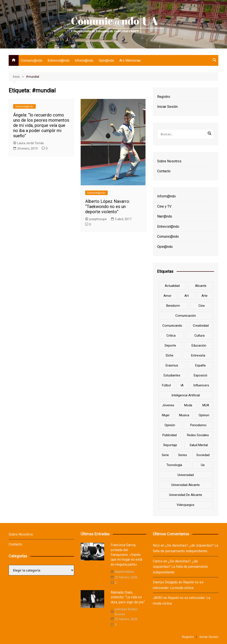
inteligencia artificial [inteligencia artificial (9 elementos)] (186, 395)
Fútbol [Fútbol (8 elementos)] (166, 385)
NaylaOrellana (122, 572)
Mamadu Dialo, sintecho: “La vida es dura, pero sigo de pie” (128, 597)
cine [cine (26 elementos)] (202, 306)
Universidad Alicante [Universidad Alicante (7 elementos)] (185, 485)
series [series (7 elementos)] (183, 455)
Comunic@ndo (32, 61)
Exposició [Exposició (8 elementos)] (201, 375)
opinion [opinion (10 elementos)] (204, 415)
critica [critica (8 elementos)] (171, 336)
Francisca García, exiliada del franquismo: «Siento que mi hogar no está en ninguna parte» (126, 555)
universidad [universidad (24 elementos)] (186, 475)
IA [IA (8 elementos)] (182, 385)
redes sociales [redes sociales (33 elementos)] (198, 435)
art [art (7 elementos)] (187, 296)
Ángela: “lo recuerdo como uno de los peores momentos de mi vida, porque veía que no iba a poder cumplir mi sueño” (41, 125)
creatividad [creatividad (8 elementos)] (201, 326)
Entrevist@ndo (59, 61)
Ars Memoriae (130, 61)
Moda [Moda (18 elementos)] (188, 405)
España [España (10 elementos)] (200, 365)
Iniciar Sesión (167, 107)
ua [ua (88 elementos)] (203, 465)
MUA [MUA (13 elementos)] (206, 405)
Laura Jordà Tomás (29, 143)
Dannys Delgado (165, 582)
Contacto (164, 171)
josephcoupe (96, 219)
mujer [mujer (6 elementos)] (166, 415)
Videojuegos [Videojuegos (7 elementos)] (185, 505)
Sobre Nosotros (169, 161)
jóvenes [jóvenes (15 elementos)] (168, 405)
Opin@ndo (106, 61)
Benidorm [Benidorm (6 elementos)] (173, 306)
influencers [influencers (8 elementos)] (201, 385)
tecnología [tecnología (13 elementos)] (174, 465)
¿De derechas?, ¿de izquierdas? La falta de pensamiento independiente (180, 567)
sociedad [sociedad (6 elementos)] (203, 455)
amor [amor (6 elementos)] (167, 296)
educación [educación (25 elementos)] (199, 345)
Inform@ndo (84, 61)
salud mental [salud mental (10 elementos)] (199, 445)
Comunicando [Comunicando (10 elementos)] (172, 326)
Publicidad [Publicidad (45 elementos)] (169, 435)
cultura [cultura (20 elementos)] (199, 336)
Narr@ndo (165, 216)
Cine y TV (164, 206)
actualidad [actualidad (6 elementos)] (172, 286)
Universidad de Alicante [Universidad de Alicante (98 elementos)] (186, 495)
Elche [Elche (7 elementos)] (170, 355)
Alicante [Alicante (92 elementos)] (201, 286)
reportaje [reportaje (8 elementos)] (170, 445)
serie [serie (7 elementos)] (165, 455)
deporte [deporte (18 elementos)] (170, 345)
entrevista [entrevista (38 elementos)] (198, 355)
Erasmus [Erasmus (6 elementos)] (172, 365)
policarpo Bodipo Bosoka (124, 612)
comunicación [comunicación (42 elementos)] (186, 316)
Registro (164, 97)
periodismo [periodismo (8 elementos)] (198, 425)
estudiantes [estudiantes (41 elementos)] (172, 375)
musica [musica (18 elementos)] (184, 415)
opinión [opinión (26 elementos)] (170, 425)
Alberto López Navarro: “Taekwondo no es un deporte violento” (108, 207)
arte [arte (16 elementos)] (205, 296)
